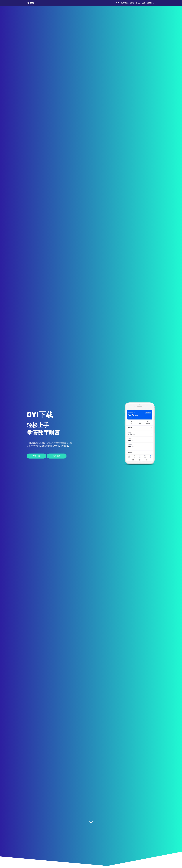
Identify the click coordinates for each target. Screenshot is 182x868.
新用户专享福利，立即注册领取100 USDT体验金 (48, 446)
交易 (138, 3)
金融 (143, 3)
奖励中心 (151, 3)
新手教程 (125, 3)
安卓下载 (57, 456)
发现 (132, 3)
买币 (117, 3)
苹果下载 (36, 456)
